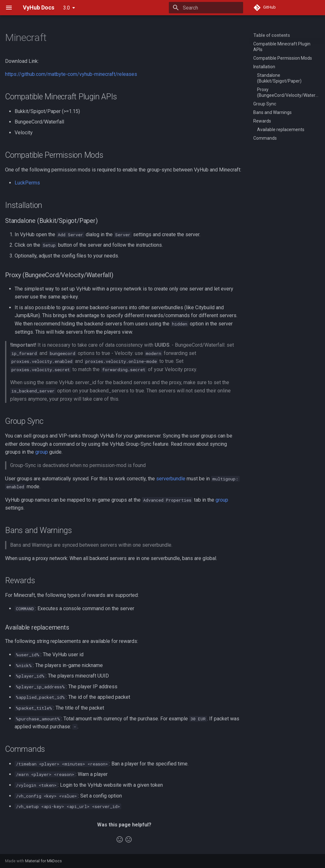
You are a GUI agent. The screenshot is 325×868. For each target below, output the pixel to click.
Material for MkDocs (43, 861)
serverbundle (171, 479)
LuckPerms (27, 183)
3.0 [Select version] (66, 8)
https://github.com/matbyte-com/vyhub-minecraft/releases (71, 74)
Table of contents (272, 35)
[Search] (206, 8)
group (42, 452)
